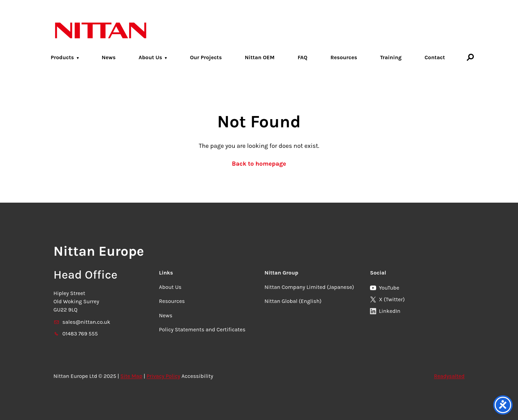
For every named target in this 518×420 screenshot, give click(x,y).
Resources (344, 57)
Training (391, 57)
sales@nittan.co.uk (82, 322)
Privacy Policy (163, 376)
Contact (435, 57)
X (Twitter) (387, 299)
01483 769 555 (76, 334)
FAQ (303, 57)
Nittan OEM (260, 57)
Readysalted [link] (449, 376)
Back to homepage (259, 164)
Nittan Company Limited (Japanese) (309, 287)
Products (62, 57)
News (109, 57)
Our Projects (206, 57)
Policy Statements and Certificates (202, 329)
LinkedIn (385, 311)
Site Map (131, 376)
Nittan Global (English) (293, 301)
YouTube (385, 288)
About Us (151, 57)
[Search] (470, 57)
